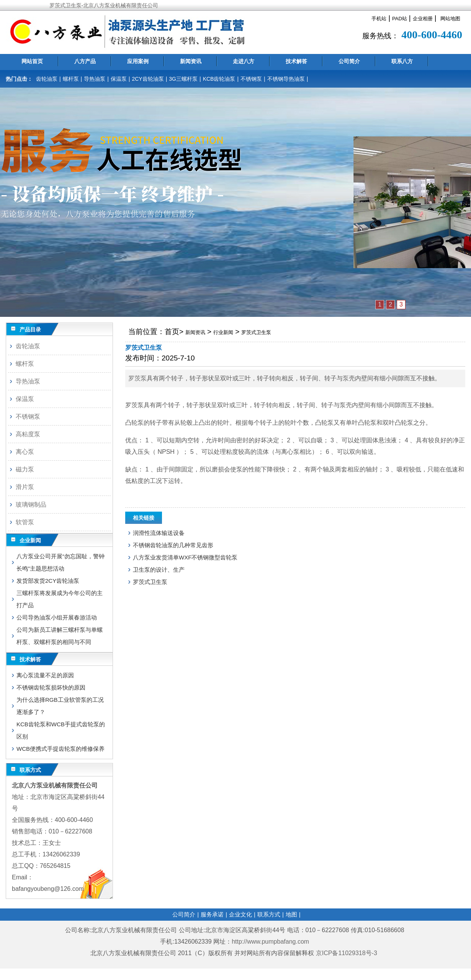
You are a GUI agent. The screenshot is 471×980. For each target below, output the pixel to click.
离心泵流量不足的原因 (45, 675)
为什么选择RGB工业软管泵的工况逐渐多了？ (60, 706)
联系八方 (402, 61)
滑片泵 (25, 487)
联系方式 (269, 914)
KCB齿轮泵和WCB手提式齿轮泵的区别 (61, 730)
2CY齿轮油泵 (148, 79)
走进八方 (244, 61)
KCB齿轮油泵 (219, 79)
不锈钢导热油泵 (286, 79)
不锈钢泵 (251, 79)
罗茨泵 (137, 378)
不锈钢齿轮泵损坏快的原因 (51, 687)
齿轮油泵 (47, 79)
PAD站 (400, 19)
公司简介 (349, 61)
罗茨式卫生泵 (256, 332)
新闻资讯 (191, 61)
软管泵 (25, 522)
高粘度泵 (28, 434)
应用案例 (138, 61)
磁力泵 (25, 469)
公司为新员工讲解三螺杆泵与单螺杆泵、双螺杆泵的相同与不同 (60, 636)
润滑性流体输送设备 (159, 533)
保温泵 (119, 79)
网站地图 (450, 19)
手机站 (379, 19)
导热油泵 (95, 79)
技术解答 (296, 61)
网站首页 (32, 61)
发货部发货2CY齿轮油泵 (48, 581)
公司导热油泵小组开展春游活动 (57, 617)
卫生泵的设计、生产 (159, 570)
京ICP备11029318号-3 (348, 953)
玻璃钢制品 (31, 505)
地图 (291, 914)
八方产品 (85, 61)
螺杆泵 (71, 79)
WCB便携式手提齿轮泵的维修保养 (61, 749)
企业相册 (423, 19)
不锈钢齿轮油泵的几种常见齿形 (173, 545)
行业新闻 (223, 332)
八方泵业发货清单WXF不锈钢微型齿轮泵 (185, 557)
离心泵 (25, 452)
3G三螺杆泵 (183, 79)
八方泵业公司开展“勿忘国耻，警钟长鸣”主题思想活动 (61, 562)
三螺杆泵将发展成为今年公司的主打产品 (60, 599)
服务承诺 (212, 914)
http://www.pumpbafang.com (270, 942)
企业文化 (240, 914)
